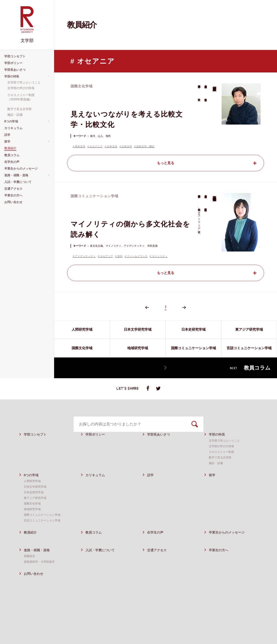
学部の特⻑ (218, 445)
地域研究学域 (33, 520)
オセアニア (96, 146)
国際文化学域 (33, 514)
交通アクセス (158, 561)
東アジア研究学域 (36, 509)
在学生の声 (156, 543)
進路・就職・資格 (39, 561)
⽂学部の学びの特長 (222, 457)
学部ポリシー (97, 445)
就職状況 (30, 567)
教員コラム (95, 543)
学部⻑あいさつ (160, 445)
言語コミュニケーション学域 (43, 531)
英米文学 (80, 146)
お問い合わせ (35, 585)
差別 (120, 256)
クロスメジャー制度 (222, 463)
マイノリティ (160, 256)
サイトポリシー (169, 626)
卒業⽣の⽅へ (220, 561)
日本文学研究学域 (36, 498)
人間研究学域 (33, 492)
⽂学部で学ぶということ (225, 451)
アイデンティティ (85, 256)
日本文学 (127, 146)
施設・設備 (216, 474)
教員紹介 (31, 543)
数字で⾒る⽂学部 (221, 468)
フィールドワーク (137, 256)
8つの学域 (32, 486)
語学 (151, 486)
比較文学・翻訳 (145, 146)
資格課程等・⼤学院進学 (40, 573)
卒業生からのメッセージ (229, 543)
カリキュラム (97, 486)
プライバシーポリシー (201, 626)
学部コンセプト (37, 445)
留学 (213, 486)
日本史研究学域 (34, 503)
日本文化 (112, 146)
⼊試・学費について (102, 561)
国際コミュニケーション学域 (43, 526)
